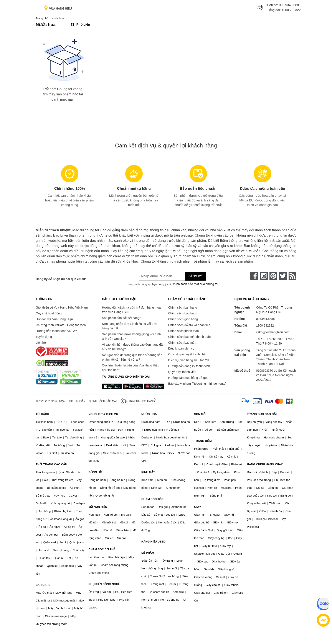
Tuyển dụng (44, 337)
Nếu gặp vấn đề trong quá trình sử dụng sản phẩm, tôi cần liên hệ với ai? (132, 357)
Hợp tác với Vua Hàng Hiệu (54, 319)
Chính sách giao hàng (183, 319)
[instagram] (264, 276)
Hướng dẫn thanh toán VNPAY (56, 331)
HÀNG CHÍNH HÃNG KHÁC (265, 464)
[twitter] (283, 276)
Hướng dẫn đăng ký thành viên (189, 366)
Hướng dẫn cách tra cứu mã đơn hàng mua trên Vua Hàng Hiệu (131, 310)
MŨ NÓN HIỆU (98, 507)
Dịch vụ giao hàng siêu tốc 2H (189, 360)
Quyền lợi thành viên (182, 372)
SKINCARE (43, 585)
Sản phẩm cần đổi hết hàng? (122, 318)
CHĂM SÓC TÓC (152, 499)
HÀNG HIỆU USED (153, 542)
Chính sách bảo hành (183, 313)
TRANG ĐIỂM (203, 441)
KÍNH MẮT (148, 472)
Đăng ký (195, 276)
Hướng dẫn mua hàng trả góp (188, 378)
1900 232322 (291, 10)
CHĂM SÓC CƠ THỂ (102, 549)
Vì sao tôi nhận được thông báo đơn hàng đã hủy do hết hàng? (132, 347)
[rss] (292, 276)
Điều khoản (77, 401)
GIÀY (198, 507)
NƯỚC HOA (149, 414)
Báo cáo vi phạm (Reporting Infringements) (197, 384)
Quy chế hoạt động (49, 313)
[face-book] (254, 276)
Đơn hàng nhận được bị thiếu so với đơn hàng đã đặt (130, 326)
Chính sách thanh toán (184, 331)
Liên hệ (41, 343)
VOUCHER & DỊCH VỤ (103, 414)
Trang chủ (42, 18)
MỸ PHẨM (148, 553)
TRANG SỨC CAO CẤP (262, 414)
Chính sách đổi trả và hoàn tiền (189, 325)
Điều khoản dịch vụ (182, 348)
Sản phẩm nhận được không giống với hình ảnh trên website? (131, 336)
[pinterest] (273, 276)
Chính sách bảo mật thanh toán (190, 337)
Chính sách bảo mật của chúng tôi (195, 284)
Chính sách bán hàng (183, 307)
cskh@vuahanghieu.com (273, 332)
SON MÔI (200, 414)
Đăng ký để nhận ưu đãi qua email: (61, 279)
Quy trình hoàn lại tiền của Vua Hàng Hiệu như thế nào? (131, 368)
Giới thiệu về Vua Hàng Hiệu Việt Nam (62, 307)
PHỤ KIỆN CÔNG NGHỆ (104, 584)
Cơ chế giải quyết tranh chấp (188, 354)
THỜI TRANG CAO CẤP (51, 464)
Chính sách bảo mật (182, 343)
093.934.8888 (289, 5)
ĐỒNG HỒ (95, 472)
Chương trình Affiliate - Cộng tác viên (61, 325)
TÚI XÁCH (42, 414)
